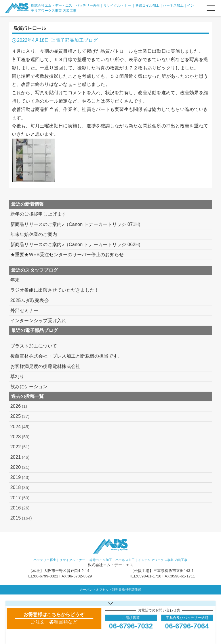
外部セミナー (24, 310)
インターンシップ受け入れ (38, 321)
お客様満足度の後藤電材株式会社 (45, 366)
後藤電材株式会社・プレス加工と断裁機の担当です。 (66, 356)
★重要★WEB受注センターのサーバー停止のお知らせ (67, 255)
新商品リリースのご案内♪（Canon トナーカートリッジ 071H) (75, 224)
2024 (20, 427)
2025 (20, 416)
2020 (20, 467)
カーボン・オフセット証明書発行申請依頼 (110, 590)
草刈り (17, 376)
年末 (15, 280)
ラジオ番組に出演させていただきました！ (55, 290)
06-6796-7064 (187, 626)
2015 (21, 518)
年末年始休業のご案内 (34, 234)
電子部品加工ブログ (77, 40)
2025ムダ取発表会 (30, 300)
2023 (20, 437)
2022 (20, 447)
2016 (20, 508)
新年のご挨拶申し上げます (38, 214)
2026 (19, 406)
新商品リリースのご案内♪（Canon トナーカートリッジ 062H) (75, 244)
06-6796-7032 (131, 626)
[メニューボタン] (211, 8)
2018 (20, 488)
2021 (20, 457)
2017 (20, 498)
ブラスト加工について (34, 346)
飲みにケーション (29, 387)
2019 (20, 477)
